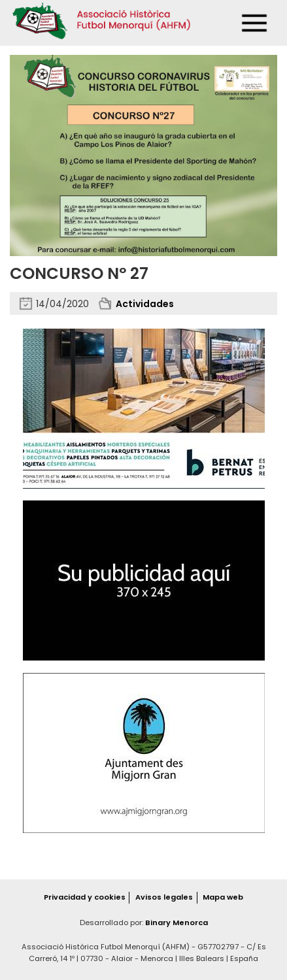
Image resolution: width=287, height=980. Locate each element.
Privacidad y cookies (85, 897)
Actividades (145, 304)
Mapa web (223, 897)
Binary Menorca (177, 923)
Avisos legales (164, 897)
